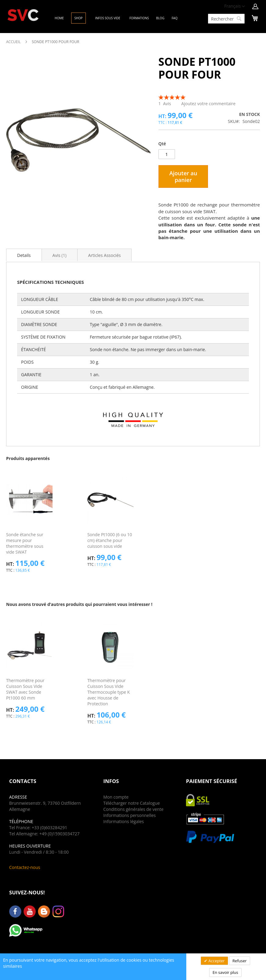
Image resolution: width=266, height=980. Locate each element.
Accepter (216, 961)
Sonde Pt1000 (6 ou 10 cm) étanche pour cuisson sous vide (110, 540)
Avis (60, 255)
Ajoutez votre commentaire (208, 104)
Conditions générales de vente (133, 809)
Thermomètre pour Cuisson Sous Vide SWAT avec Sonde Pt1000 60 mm (25, 689)
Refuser (239, 961)
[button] (235, 6)
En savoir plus (225, 972)
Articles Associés (105, 255)
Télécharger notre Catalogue (131, 803)
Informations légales (124, 821)
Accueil (13, 42)
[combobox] (226, 19)
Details (24, 255)
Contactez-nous (25, 867)
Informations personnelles (129, 815)
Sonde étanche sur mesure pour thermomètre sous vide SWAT (25, 543)
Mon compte (116, 797)
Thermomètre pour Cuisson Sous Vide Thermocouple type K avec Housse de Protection (109, 692)
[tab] (24, 255)
